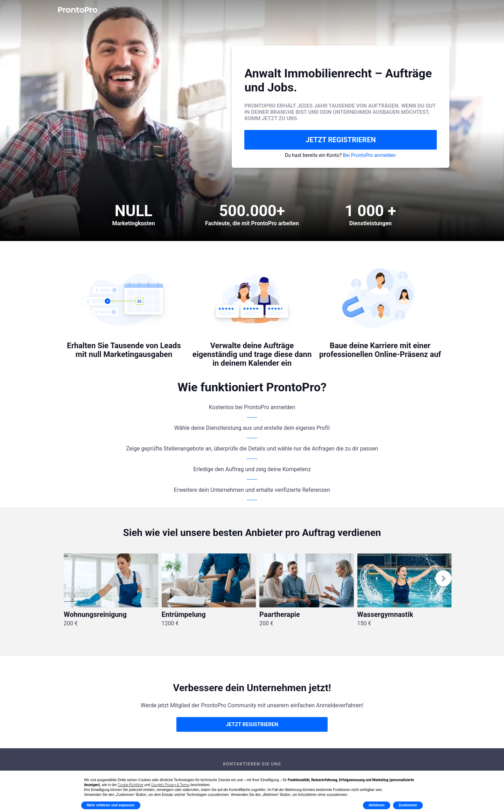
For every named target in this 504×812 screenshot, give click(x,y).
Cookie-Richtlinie (131, 785)
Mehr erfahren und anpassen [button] (111, 805)
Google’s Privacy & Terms (170, 785)
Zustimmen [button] (408, 805)
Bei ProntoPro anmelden (369, 155)
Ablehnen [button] (377, 805)
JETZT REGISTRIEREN (341, 140)
